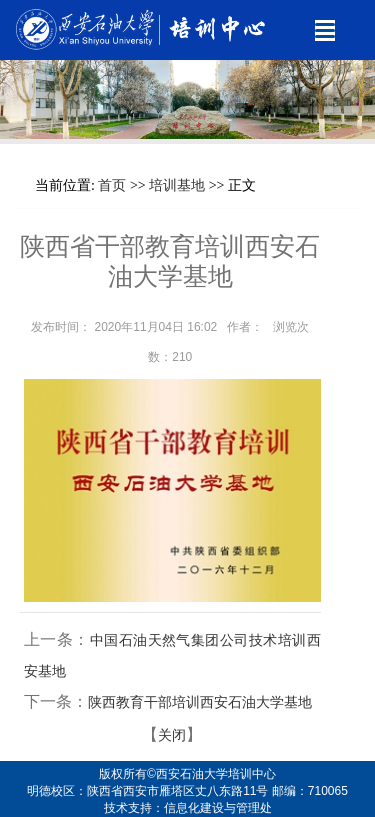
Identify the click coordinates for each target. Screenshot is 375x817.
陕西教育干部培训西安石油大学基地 (200, 702)
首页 (112, 185)
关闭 (172, 735)
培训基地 (177, 185)
